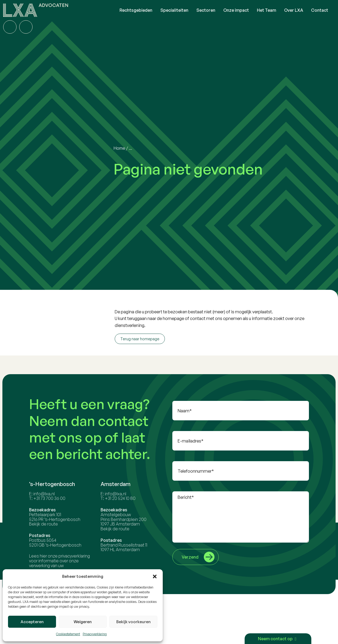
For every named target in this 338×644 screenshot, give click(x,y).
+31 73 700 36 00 (50, 498)
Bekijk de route (44, 524)
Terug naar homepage (140, 339)
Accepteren (32, 622)
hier (44, 556)
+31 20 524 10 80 (121, 498)
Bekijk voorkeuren (134, 622)
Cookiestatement (68, 634)
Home (120, 148)
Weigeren (83, 622)
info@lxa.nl (45, 494)
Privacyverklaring (95, 634)
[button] (155, 576)
